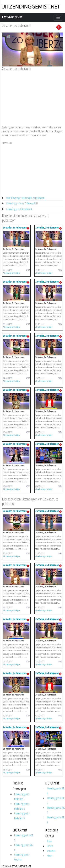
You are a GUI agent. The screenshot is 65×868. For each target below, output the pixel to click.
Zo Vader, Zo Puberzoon (15, 228)
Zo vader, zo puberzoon (17, 25)
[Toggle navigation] (58, 17)
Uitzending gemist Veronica (22, 857)
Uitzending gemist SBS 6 (23, 847)
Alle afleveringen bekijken (12, 273)
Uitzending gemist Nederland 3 (22, 816)
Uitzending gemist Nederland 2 (22, 806)
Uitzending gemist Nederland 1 (19, 209)
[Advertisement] (32, 95)
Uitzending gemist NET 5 (24, 838)
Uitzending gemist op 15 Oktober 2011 (22, 203)
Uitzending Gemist (12, 17)
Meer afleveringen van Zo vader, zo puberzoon (25, 198)
